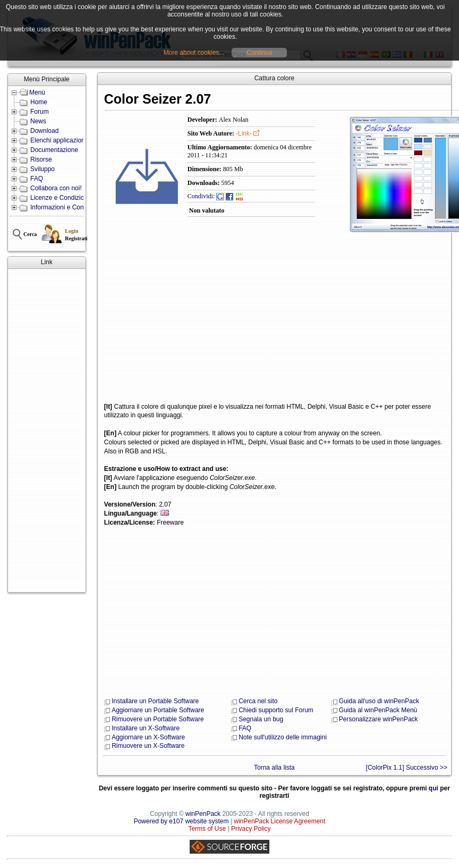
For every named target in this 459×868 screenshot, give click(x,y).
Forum (40, 112)
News (38, 121)
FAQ (37, 179)
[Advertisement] (42, 431)
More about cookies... (194, 53)
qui (433, 788)
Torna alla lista (274, 768)
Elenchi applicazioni (58, 140)
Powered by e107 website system (181, 821)
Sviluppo (42, 169)
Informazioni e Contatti (62, 207)
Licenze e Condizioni (60, 198)
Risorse (41, 159)
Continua (259, 53)
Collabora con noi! (56, 188)
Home (39, 102)
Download (44, 131)
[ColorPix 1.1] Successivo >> (407, 768)
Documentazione (54, 150)
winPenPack (203, 814)
